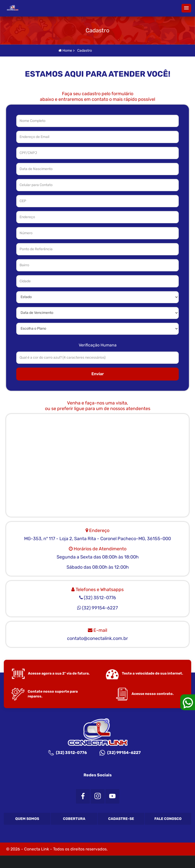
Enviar (98, 374)
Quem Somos (27, 819)
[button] (186, 8)
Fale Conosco (168, 819)
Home (65, 51)
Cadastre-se (121, 819)
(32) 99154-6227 (120, 753)
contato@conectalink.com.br (97, 638)
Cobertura (74, 819)
